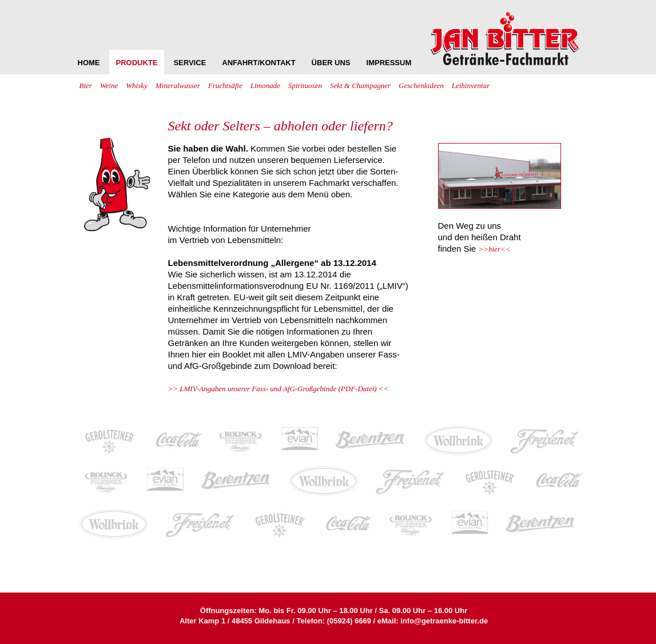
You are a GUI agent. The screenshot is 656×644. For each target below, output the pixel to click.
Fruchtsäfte (225, 86)
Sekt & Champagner (360, 86)
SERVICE (190, 63)
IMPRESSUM (389, 63)
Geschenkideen (421, 86)
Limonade (265, 86)
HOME (89, 63)
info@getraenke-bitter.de (444, 621)
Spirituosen (305, 86)
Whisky (137, 86)
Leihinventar (471, 86)
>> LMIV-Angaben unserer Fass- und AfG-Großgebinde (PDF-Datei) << (279, 389)
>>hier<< (494, 249)
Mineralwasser (178, 86)
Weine (109, 86)
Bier (86, 86)
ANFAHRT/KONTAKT (259, 63)
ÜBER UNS (331, 63)
